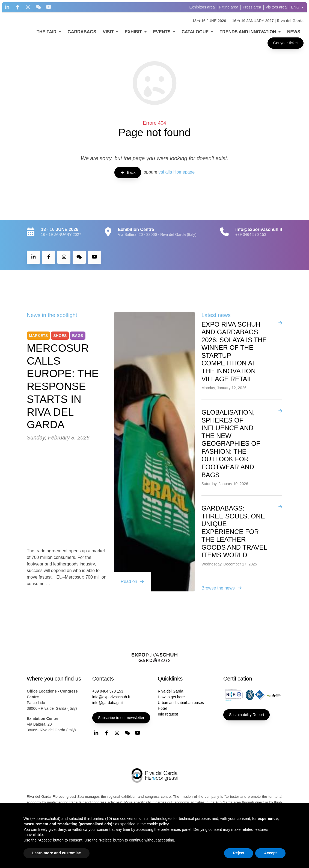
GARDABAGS (82, 32)
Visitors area (276, 7)
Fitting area (229, 7)
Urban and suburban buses (181, 703)
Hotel (162, 708)
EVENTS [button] (162, 32)
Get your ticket (286, 43)
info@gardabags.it (108, 703)
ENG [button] (296, 7)
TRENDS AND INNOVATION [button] (249, 32)
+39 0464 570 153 (251, 234)
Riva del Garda (170, 691)
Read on (133, 581)
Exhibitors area (202, 7)
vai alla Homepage (177, 172)
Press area (252, 7)
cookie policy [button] (158, 824)
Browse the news (222, 588)
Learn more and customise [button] (57, 853)
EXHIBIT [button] (134, 32)
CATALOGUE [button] (196, 32)
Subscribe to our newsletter (121, 718)
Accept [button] (270, 853)
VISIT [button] (109, 32)
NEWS (294, 32)
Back (128, 172)
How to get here (171, 697)
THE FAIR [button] (47, 32)
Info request (168, 714)
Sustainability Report (246, 715)
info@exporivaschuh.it (111, 697)
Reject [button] (239, 853)
